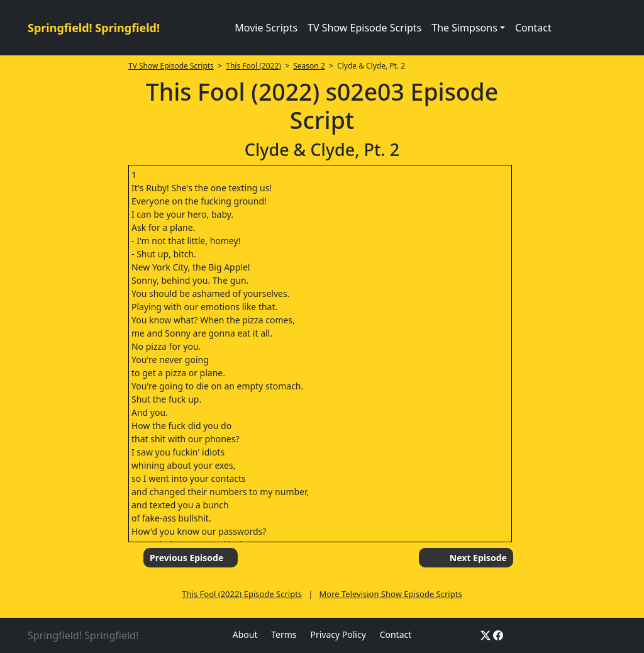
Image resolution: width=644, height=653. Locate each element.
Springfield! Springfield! (94, 28)
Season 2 (309, 66)
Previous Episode (186, 558)
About (245, 634)
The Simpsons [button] (464, 28)
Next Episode (478, 558)
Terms (284, 634)
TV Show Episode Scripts (364, 28)
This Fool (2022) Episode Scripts (242, 594)
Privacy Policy (338, 634)
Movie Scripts (266, 28)
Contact (533, 28)
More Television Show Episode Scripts (391, 594)
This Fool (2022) (253, 66)
